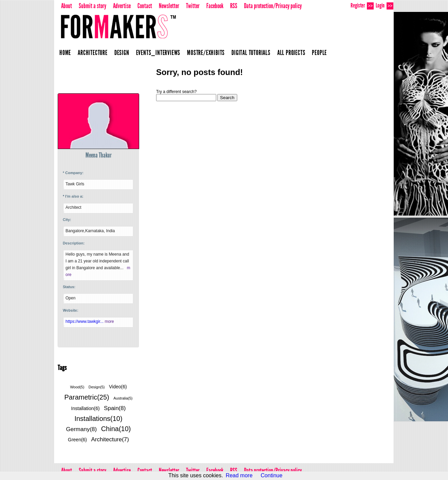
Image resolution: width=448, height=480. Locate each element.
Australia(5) (123, 398)
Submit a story (92, 6)
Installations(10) (98, 419)
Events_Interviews (158, 53)
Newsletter (169, 6)
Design (122, 53)
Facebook (215, 6)
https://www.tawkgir (85, 321)
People (319, 53)
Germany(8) (82, 429)
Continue (272, 475)
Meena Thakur (99, 155)
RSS (234, 6)
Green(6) (77, 440)
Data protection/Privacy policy (273, 6)
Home (65, 53)
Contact (145, 6)
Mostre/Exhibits (206, 53)
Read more (239, 475)
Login (385, 6)
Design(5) (97, 387)
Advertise (122, 6)
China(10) (116, 429)
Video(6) (118, 387)
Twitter (193, 6)
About (67, 6)
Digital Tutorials (251, 53)
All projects (291, 53)
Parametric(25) (87, 397)
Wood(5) (77, 387)
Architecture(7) (110, 439)
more (109, 321)
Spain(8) (115, 408)
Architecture (93, 53)
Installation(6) (86, 408)
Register (362, 6)
